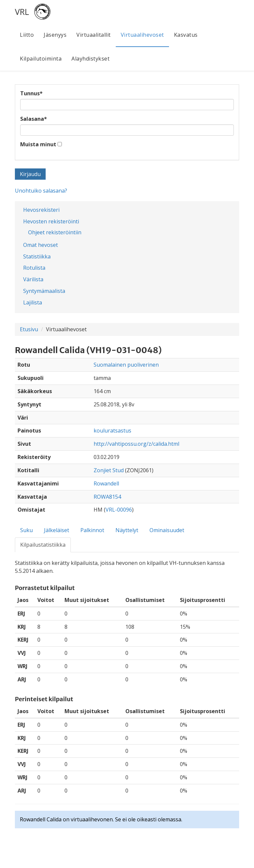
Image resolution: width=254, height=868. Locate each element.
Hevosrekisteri (41, 210)
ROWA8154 (107, 497)
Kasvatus (186, 35)
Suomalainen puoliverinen (126, 365)
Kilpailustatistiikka (43, 545)
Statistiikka (37, 256)
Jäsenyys (55, 35)
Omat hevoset (41, 245)
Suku (26, 530)
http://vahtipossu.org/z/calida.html (136, 444)
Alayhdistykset (90, 59)
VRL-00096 (119, 510)
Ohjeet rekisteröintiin (55, 232)
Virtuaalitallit (94, 35)
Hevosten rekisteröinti (51, 221)
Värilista (33, 279)
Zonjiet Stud (109, 470)
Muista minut (38, 144)
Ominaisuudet (167, 530)
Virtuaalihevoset (142, 35)
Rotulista (34, 268)
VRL (22, 12)
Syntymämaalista (44, 291)
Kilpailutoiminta (41, 59)
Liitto (27, 35)
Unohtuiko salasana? (41, 191)
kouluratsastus (112, 431)
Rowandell (106, 483)
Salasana (34, 119)
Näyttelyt (127, 530)
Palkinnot (92, 530)
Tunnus (31, 93)
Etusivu (29, 329)
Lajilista (33, 302)
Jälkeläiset (57, 530)
